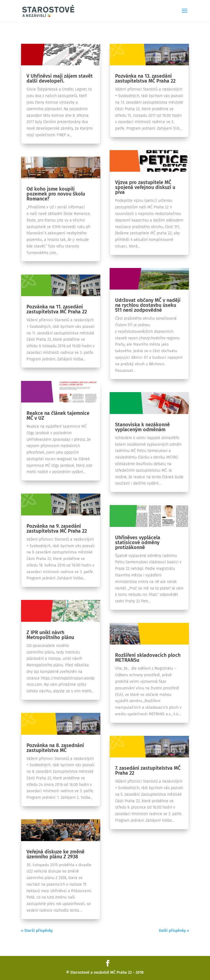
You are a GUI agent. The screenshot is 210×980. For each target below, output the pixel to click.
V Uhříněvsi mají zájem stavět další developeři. (60, 78)
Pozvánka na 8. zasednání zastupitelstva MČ (55, 748)
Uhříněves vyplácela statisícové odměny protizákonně (138, 542)
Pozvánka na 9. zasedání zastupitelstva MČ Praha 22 (57, 529)
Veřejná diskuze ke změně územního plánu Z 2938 (56, 854)
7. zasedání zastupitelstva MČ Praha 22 (148, 771)
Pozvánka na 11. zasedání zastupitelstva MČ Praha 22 (57, 309)
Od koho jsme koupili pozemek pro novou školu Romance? (56, 194)
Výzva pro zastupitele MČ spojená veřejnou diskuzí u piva (145, 187)
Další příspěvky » (174, 931)
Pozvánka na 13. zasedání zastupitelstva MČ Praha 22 (145, 78)
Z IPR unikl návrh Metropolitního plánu (50, 635)
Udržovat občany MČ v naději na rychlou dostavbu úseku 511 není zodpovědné (148, 305)
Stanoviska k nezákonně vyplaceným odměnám (142, 427)
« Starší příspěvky (37, 931)
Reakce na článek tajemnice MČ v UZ (58, 416)
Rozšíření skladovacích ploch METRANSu (148, 658)
